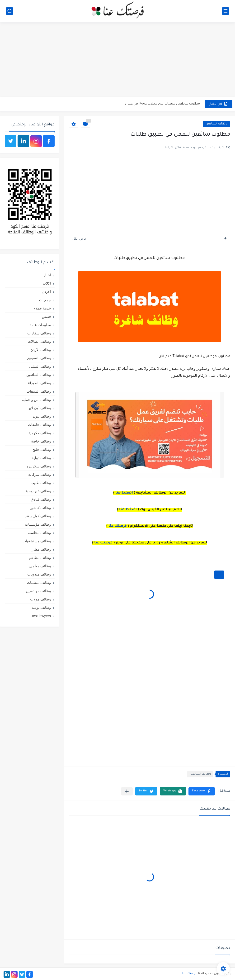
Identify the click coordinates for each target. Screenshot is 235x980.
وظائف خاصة (41, 441)
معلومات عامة (40, 325)
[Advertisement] (117, 60)
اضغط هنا (124, 493)
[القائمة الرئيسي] (226, 11)
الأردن (46, 292)
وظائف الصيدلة (39, 383)
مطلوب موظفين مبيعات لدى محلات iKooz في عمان (162, 104)
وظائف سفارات (39, 333)
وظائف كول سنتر (38, 516)
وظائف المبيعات (39, 391)
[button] (202, 791)
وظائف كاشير (41, 508)
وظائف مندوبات (39, 574)
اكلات (47, 283)
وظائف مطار (41, 549)
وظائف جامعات (39, 425)
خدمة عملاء (42, 308)
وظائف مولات (40, 599)
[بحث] (9, 11)
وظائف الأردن (41, 350)
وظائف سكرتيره (39, 466)
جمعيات (45, 300)
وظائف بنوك (42, 416)
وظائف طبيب (41, 483)
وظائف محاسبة (39, 533)
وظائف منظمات (39, 583)
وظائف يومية (41, 607)
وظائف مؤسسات (38, 524)
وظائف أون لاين (39, 408)
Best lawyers (41, 616)
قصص (46, 316)
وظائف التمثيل (40, 366)
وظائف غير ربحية (38, 491)
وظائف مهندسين (38, 591)
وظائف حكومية (40, 433)
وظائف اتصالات (39, 341)
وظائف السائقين (216, 124)
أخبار (47, 275)
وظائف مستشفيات (37, 541)
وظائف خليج (42, 450)
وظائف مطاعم (40, 558)
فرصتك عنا (118, 526)
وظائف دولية (41, 458)
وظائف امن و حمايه (36, 400)
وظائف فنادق (41, 499)
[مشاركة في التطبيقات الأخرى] (127, 791)
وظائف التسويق (39, 358)
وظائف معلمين (40, 566)
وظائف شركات (40, 474)
